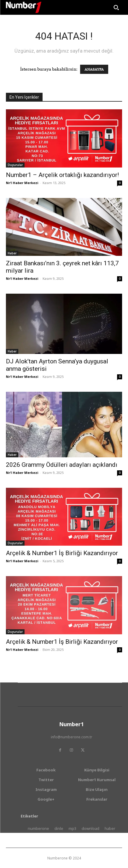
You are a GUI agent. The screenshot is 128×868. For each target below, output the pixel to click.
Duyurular (15, 165)
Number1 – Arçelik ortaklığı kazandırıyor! (62, 175)
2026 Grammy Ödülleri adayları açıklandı (62, 465)
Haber (12, 253)
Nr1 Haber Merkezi (22, 183)
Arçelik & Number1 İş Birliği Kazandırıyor (62, 553)
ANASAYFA (94, 69)
